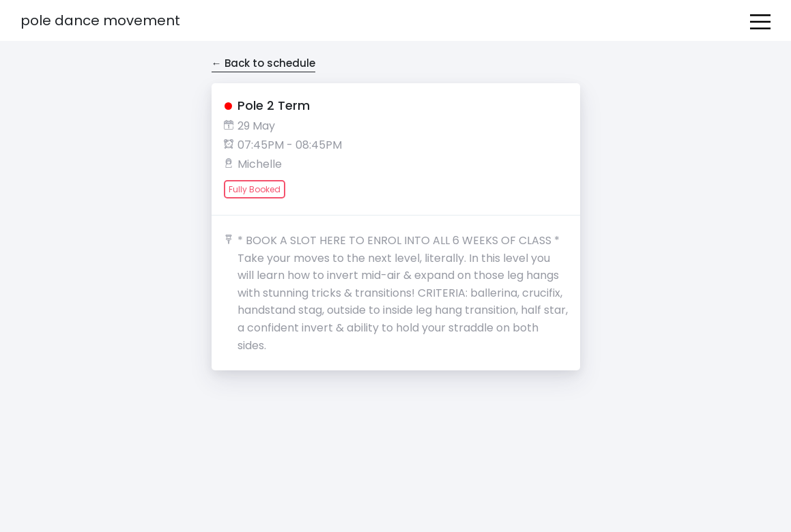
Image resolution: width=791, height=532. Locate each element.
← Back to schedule (263, 63)
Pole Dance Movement (100, 20)
